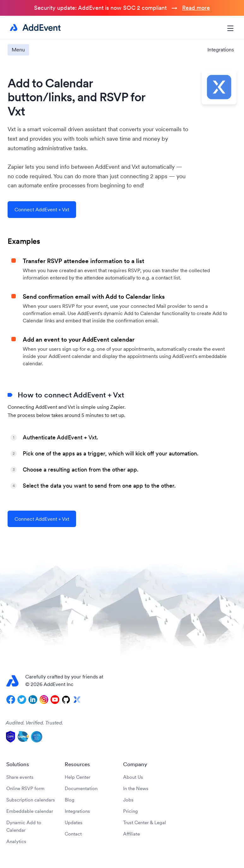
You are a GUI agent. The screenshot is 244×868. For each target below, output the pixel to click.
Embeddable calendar (30, 811)
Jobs (128, 800)
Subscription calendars (31, 800)
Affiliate (131, 834)
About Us (133, 777)
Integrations (221, 50)
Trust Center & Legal (145, 822)
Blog (70, 800)
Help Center (77, 777)
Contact (73, 834)
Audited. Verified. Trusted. (34, 723)
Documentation (81, 788)
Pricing (131, 811)
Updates (74, 822)
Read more (196, 8)
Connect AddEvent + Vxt (42, 209)
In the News (136, 788)
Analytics (16, 841)
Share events (20, 777)
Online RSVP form (25, 788)
